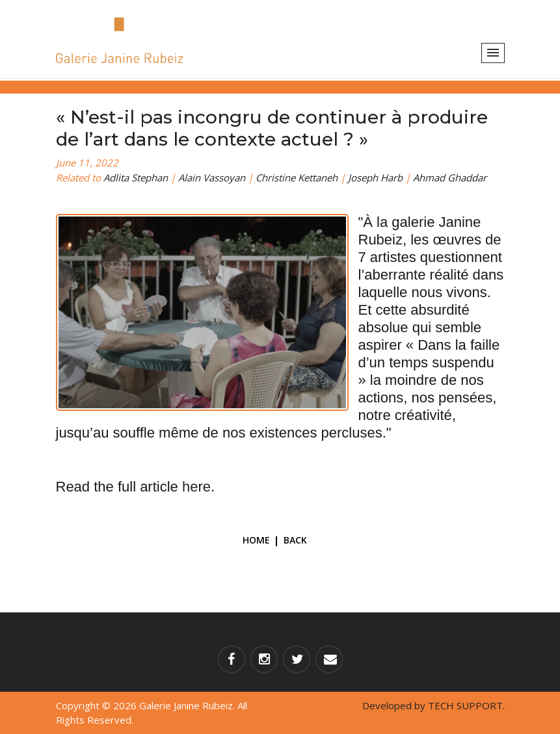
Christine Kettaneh (297, 177)
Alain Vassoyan (212, 177)
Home (256, 540)
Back (295, 540)
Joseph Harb (375, 177)
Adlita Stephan (136, 177)
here (196, 487)
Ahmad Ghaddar (450, 177)
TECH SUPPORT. (466, 705)
